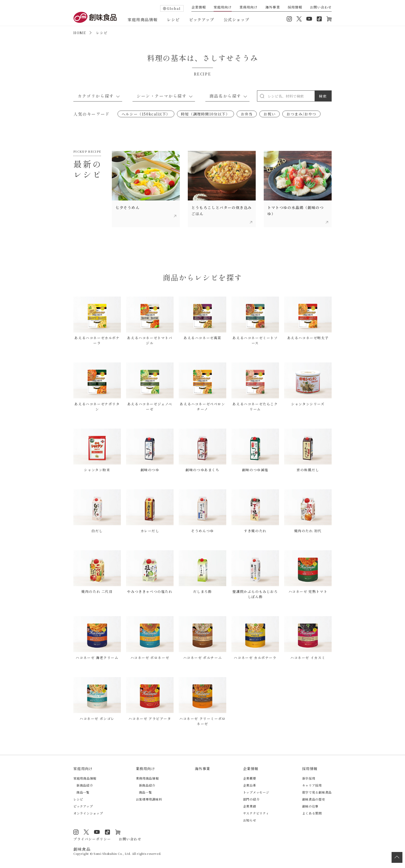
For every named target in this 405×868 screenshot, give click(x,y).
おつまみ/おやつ (301, 114)
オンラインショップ (329, 19)
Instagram (289, 19)
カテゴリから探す (96, 96)
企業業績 (250, 806)
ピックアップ (202, 20)
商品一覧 (83, 792)
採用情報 (295, 7)
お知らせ (250, 820)
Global (174, 8)
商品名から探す (225, 96)
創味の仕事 (310, 806)
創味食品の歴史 (314, 799)
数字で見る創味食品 (317, 792)
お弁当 (247, 114)
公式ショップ (237, 20)
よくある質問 (312, 813)
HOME (80, 33)
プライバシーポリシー (92, 839)
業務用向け (248, 7)
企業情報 (199, 7)
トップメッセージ (256, 792)
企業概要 (250, 778)
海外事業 (272, 7)
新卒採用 (309, 778)
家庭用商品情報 (143, 20)
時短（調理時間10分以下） (205, 114)
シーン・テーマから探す (162, 96)
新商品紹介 (85, 785)
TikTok (319, 19)
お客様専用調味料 (149, 799)
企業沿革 (250, 785)
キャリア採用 (312, 785)
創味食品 (95, 17)
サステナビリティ (256, 813)
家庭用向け (223, 7)
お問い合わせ (321, 7)
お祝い (270, 114)
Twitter (299, 19)
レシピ (173, 20)
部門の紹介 (251, 799)
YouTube (309, 19)
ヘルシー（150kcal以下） (146, 114)
